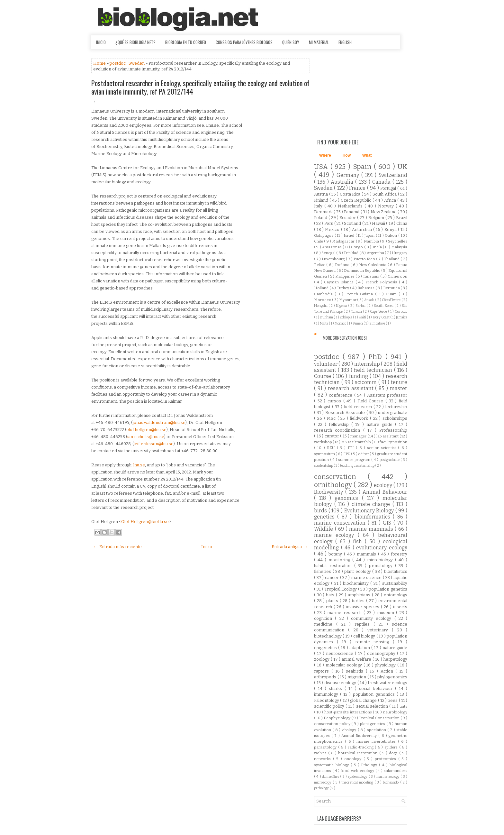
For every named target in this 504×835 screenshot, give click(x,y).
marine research (345, 613)
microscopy (323, 782)
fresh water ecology (387, 683)
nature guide (381, 424)
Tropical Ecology (341, 589)
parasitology (326, 747)
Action (388, 671)
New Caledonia (373, 265)
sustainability (395, 583)
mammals (367, 554)
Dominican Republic (363, 271)
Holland (322, 288)
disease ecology (341, 683)
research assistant (352, 388)
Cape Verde (379, 312)
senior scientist (382, 448)
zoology (322, 659)
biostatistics (396, 571)
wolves (321, 753)
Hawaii (379, 223)
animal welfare (357, 659)
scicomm (367, 382)
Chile (319, 241)
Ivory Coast (382, 317)
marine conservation (341, 523)
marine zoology (389, 777)
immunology (327, 694)
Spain (364, 167)
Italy (319, 206)
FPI (352, 448)
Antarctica (363, 229)
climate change (372, 504)
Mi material (319, 42)
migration (357, 677)
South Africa (385, 194)
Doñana (343, 265)
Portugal (389, 188)
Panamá (352, 212)
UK (402, 167)
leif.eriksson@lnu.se (154, 444)
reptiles (364, 624)
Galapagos (324, 235)
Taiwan (357, 312)
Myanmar (348, 300)
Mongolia (321, 306)
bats (331, 595)
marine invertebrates (377, 741)
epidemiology (358, 777)
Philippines (345, 276)
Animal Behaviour (385, 492)
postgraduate (390, 460)
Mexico (333, 229)
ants (403, 706)
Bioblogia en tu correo (186, 42)
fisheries (323, 571)
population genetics (388, 589)
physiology (386, 665)
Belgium (377, 218)
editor (364, 454)
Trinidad (351, 253)
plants (333, 601)
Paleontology (327, 700)
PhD (377, 357)
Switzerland (393, 175)
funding (359, 376)
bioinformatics (374, 517)
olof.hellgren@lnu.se (146, 430)
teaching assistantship (358, 466)
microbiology (381, 560)
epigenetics (326, 648)
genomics (348, 498)
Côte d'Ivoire (392, 300)
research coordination (339, 430)
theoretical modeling (358, 782)
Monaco (341, 323)
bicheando (391, 782)
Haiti (363, 317)
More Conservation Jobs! (345, 338)
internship (368, 364)
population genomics (375, 694)
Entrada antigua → (290, 547)
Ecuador (348, 218)
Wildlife (324, 529)
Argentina (376, 253)
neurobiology (395, 712)
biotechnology (328, 636)
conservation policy (333, 724)
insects (400, 607)
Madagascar (344, 241)
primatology (382, 566)
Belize (320, 265)
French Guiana (360, 294)
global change (364, 700)
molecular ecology (345, 665)
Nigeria (342, 306)
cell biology (365, 636)
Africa (391, 200)
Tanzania (372, 276)
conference (342, 395)
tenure (399, 382)
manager (359, 436)
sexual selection (373, 706)
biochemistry (357, 583)
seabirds (356, 671)
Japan (370, 235)
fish (359, 541)
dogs (394, 753)
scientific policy (330, 706)
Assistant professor (387, 395)
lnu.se (139, 465)
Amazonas (332, 247)
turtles (359, 601)
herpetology (395, 659)
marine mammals (372, 529)
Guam (392, 294)
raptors (323, 671)
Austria (322, 194)
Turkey (343, 288)
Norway (387, 206)
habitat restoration (334, 566)
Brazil (402, 218)
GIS (388, 523)
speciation (377, 730)
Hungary (400, 253)
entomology (396, 595)
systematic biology (332, 765)
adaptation (360, 648)
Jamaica (402, 317)
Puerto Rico (365, 259)
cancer (333, 578)
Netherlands (351, 206)
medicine (325, 624)
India (378, 247)
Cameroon (397, 276)
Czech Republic (357, 200)
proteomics (387, 759)
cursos (335, 401)
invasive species (363, 607)
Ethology (370, 765)
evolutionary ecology (382, 548)
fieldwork (360, 418)
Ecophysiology (337, 718)
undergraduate (393, 413)
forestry (399, 554)
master (399, 388)
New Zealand (384, 212)
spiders (392, 747)
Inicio (101, 42)
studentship (324, 466)
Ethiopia (346, 317)
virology (350, 730)
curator (333, 436)
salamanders (396, 771)
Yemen (358, 323)
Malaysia (399, 247)
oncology (354, 759)
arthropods (326, 677)
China (402, 223)
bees (393, 700)
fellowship (340, 424)
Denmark (324, 212)
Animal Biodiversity (360, 736)
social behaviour (377, 688)
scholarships (395, 418)
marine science (367, 578)
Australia (343, 182)
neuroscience (340, 653)
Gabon (392, 235)
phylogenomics (392, 677)
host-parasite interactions (349, 712)
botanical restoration (359, 753)
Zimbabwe (378, 323)
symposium (325, 454)
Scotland (353, 223)
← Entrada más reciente (117, 547)
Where (325, 155)
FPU (347, 454)
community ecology (373, 618)
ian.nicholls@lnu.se (146, 437)
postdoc (118, 63)
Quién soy (291, 42)
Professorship (393, 430)
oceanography (382, 653)
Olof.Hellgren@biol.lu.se (145, 522)
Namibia (372, 241)
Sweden (137, 63)
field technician (374, 370)
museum (387, 613)
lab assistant (388, 436)
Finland (322, 200)
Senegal (329, 253)
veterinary (380, 630)
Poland (321, 218)
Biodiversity (330, 492)
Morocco (323, 300)
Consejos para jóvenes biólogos (244, 42)
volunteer (326, 364)
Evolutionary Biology (370, 511)
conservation (341, 477)
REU (332, 448)
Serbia (361, 306)
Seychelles (398, 241)
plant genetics (373, 724)
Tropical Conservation (380, 718)
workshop (323, 442)
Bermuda (392, 288)
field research (359, 407)
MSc (332, 418)
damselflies (331, 777)
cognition (324, 618)
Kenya (391, 229)
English (345, 42)
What (367, 155)
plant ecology (358, 571)
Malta (324, 323)
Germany (349, 175)
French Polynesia (382, 282)
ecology (384, 485)
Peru (329, 223)
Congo (357, 247)
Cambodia (324, 294)
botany (336, 554)
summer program (355, 460)
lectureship (396, 407)
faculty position (393, 442)
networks (324, 759)
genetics (326, 517)
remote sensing (374, 642)
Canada (382, 182)
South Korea (384, 306)
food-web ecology (358, 771)
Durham (327, 317)
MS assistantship (356, 442)
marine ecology (336, 535)
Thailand (392, 259)
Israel (350, 235)
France (358, 188)
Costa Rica (351, 194)
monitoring (340, 560)
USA (322, 167)
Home (100, 63)
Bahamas (366, 288)
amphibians (360, 595)
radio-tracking (361, 747)
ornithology (334, 485)
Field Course (371, 401)
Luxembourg (334, 259)
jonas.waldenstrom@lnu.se (159, 422)
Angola (370, 300)
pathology (322, 788)
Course (323, 376)
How (347, 155)
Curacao (401, 312)
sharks (337, 688)
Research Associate (346, 413)
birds (321, 511)
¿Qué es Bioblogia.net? (135, 42)
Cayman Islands (340, 282)
